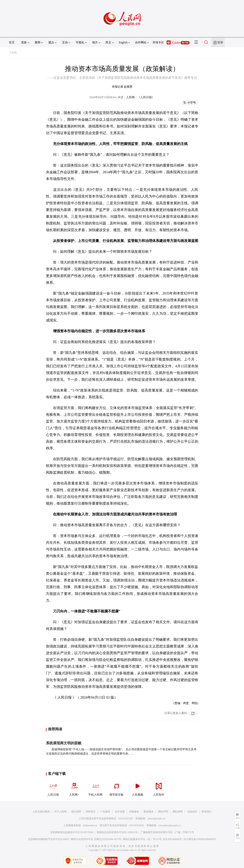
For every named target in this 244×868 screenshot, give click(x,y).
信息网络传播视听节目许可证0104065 (49, 839)
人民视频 (138, 788)
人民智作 (159, 788)
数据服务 (149, 812)
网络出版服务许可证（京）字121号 (142, 839)
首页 (12, 42)
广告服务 (105, 812)
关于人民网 (60, 812)
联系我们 (207, 812)
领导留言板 (116, 788)
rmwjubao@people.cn (170, 825)
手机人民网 (95, 788)
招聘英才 (91, 812)
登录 (220, 42)
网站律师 (178, 812)
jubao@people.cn (156, 819)
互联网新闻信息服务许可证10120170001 (72, 832)
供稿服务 (134, 812)
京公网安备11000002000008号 (200, 839)
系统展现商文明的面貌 (64, 743)
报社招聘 (76, 812)
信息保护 (192, 812)
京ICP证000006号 (172, 839)
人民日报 (53, 788)
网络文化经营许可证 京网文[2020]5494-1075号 (96, 839)
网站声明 (163, 812)
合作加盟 (120, 812)
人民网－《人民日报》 (140, 97)
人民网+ (74, 788)
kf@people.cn (90, 825)
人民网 (13, 53)
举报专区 (158, 42)
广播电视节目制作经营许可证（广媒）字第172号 (167, 832)
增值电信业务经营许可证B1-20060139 (117, 832)
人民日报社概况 (41, 812)
